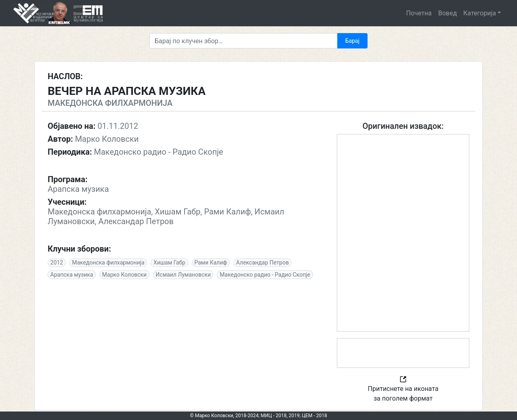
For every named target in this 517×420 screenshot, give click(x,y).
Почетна (419, 13)
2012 (57, 262)
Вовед (448, 13)
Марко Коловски (124, 275)
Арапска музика (72, 275)
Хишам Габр (169, 262)
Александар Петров (263, 262)
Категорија (480, 13)
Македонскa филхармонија (108, 262)
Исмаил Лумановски (183, 275)
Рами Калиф (211, 262)
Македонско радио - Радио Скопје (265, 275)
